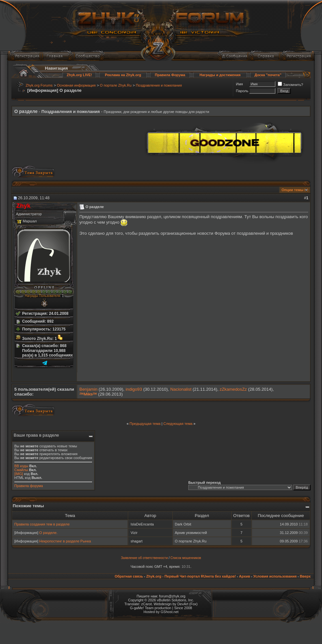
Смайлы (21, 470)
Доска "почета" (268, 75)
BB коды (21, 466)
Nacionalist (181, 389)
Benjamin (88, 389)
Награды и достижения (220, 75)
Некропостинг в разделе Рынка (65, 541)
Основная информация (76, 85)
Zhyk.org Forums (39, 85)
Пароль (242, 91)
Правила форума (29, 486)
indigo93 (134, 389)
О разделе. (48, 533)
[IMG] (19, 474)
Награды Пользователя (42, 296)
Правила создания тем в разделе (42, 524)
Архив (245, 576)
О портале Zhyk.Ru (116, 85)
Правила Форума (170, 75)
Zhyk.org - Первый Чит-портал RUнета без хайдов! (191, 576)
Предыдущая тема (145, 424)
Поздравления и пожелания (159, 85)
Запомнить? (290, 85)
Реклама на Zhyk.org (123, 75)
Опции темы (293, 190)
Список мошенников (186, 558)
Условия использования (275, 576)
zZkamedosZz (233, 389)
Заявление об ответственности (144, 558)
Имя (239, 84)
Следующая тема (178, 424)
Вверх (305, 576)
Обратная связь (129, 576)
